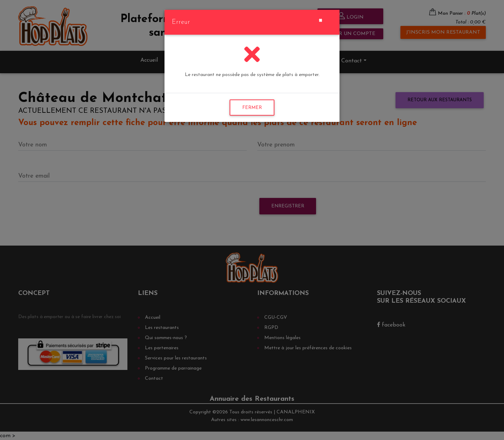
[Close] (320, 20)
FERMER (252, 108)
